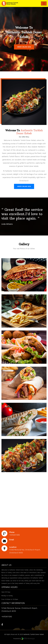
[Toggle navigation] (44, 3)
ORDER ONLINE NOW (24, 47)
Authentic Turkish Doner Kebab (34, 634)
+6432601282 (7, 616)
